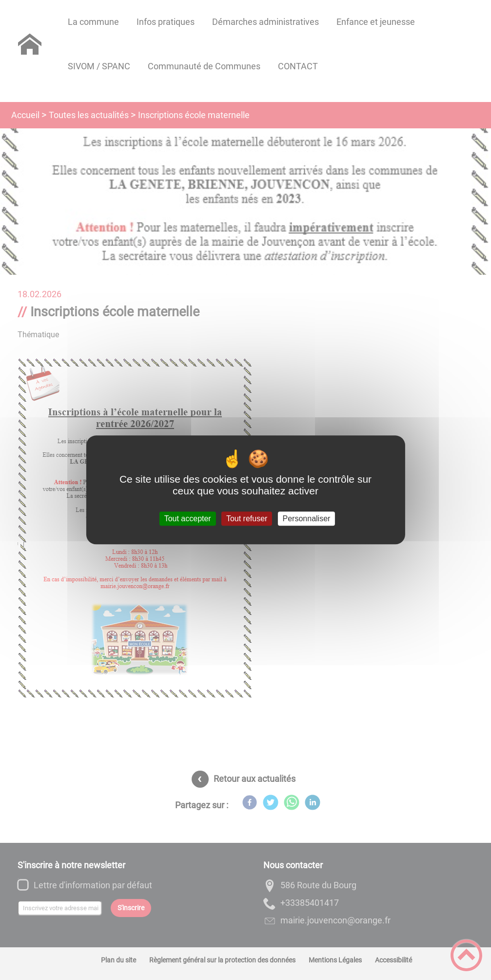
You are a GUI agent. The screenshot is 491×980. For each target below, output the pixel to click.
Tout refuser (247, 519)
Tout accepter (188, 519)
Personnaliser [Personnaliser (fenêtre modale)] (307, 519)
